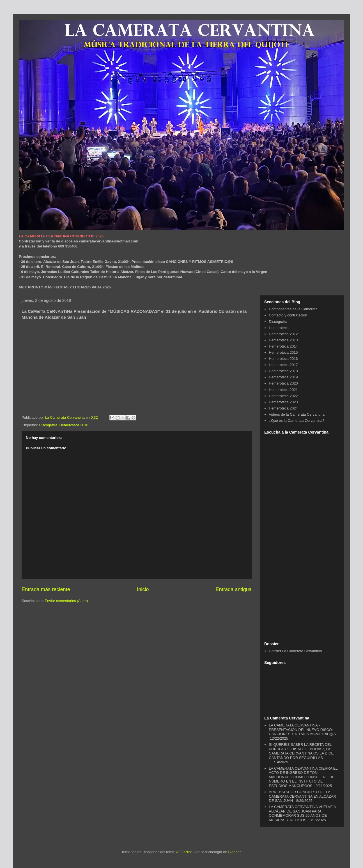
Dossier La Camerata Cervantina (295, 651)
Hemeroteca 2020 (283, 383)
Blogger (234, 852)
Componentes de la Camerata (293, 309)
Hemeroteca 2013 (283, 340)
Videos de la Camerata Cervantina (297, 414)
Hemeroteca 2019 (283, 377)
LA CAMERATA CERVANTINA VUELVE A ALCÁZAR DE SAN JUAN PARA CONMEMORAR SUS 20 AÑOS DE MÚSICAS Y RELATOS (302, 813)
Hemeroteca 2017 (283, 365)
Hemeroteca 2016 (283, 359)
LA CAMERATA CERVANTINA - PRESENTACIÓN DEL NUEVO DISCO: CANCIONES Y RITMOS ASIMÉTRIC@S (302, 730)
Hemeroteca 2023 (283, 402)
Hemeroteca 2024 (283, 408)
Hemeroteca (279, 328)
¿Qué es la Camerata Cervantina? (297, 421)
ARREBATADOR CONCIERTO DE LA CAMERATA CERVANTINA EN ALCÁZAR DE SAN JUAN (302, 796)
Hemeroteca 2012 (283, 334)
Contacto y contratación (288, 315)
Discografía (48, 425)
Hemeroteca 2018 (74, 425)
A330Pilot (184, 852)
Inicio (143, 589)
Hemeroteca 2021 (283, 390)
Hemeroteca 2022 (283, 396)
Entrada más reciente (46, 589)
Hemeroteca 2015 (283, 352)
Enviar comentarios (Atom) (66, 601)
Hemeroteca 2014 (283, 346)
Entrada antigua (234, 589)
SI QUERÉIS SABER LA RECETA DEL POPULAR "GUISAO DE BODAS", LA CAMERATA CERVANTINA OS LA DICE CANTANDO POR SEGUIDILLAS (301, 751)
